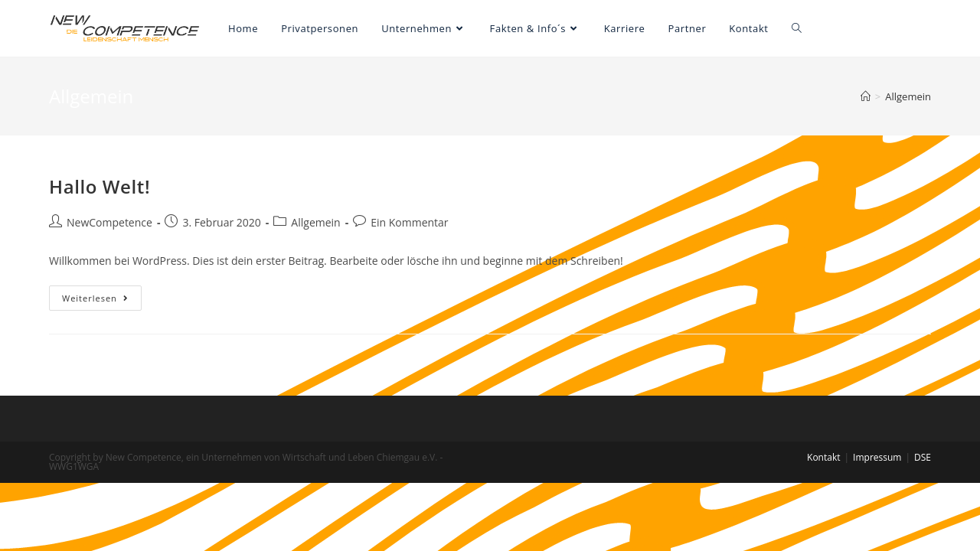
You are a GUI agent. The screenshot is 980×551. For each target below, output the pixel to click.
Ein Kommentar (409, 222)
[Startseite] (866, 96)
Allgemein (315, 222)
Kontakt (823, 457)
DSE (923, 457)
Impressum (877, 457)
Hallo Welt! (100, 186)
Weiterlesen (102, 301)
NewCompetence (109, 222)
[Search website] (797, 28)
